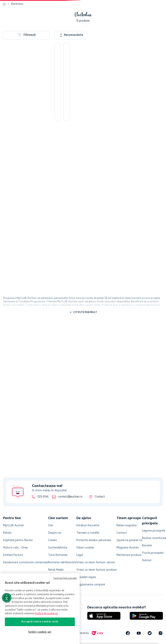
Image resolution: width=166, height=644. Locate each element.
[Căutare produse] (82, 14)
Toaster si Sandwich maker (26, 80)
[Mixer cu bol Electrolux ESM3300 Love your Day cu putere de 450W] (67, 105)
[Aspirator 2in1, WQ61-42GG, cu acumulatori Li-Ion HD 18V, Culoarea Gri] (151, 184)
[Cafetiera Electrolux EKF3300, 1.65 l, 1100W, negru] (123, 105)
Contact (100, 497)
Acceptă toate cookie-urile (40, 622)
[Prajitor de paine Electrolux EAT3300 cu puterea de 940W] (67, 184)
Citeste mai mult (85, 327)
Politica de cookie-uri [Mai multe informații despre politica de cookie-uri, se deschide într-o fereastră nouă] (46, 614)
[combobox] (83, 19)
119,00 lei (11, 222)
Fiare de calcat (24, 98)
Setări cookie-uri (40, 632)
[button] (111, 19)
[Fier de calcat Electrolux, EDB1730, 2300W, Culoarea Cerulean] (95, 184)
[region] (40, 609)
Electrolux (17, 32)
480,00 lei (26, 222)
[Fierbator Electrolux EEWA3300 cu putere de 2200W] (123, 184)
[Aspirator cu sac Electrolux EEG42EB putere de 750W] (151, 105)
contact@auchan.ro (70, 497)
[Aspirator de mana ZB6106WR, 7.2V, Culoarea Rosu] (95, 105)
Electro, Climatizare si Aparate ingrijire (27, 126)
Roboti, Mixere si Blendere (24, 90)
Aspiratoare (23, 72)
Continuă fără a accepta (65, 578)
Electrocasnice (24, 154)
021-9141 (43, 497)
